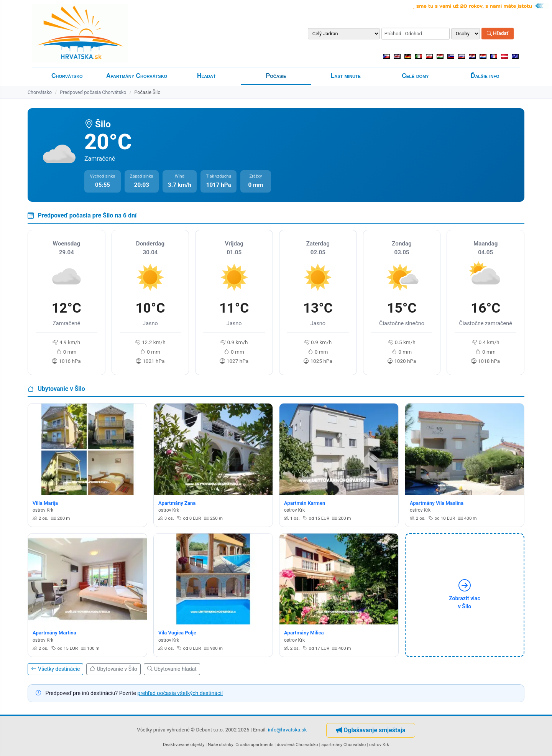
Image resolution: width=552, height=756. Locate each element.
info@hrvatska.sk (287, 730)
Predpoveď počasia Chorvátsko (93, 92)
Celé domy (415, 76)
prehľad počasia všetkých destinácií (180, 693)
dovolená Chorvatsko (297, 744)
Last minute (346, 76)
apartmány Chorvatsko (343, 744)
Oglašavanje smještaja (370, 730)
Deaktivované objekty (184, 744)
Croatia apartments (254, 744)
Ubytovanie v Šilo (113, 669)
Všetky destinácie (55, 669)
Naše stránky (221, 744)
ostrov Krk (379, 744)
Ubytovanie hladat (172, 669)
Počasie (276, 76)
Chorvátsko (67, 76)
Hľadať (498, 34)
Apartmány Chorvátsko (137, 76)
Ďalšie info (485, 76)
